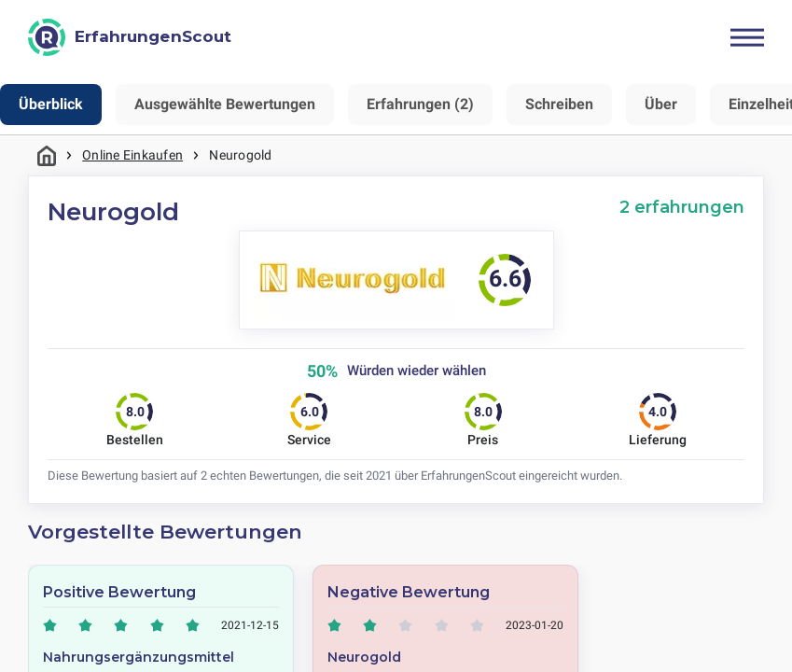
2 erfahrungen (682, 207)
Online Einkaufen (132, 155)
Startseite (47, 155)
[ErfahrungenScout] (130, 37)
